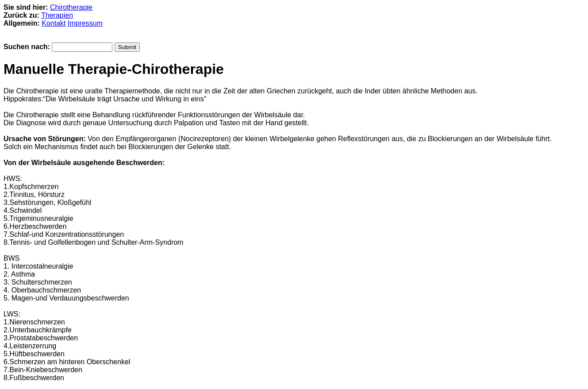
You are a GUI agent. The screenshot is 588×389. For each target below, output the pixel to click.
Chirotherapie (71, 7)
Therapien (57, 15)
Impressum (85, 23)
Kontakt (54, 23)
